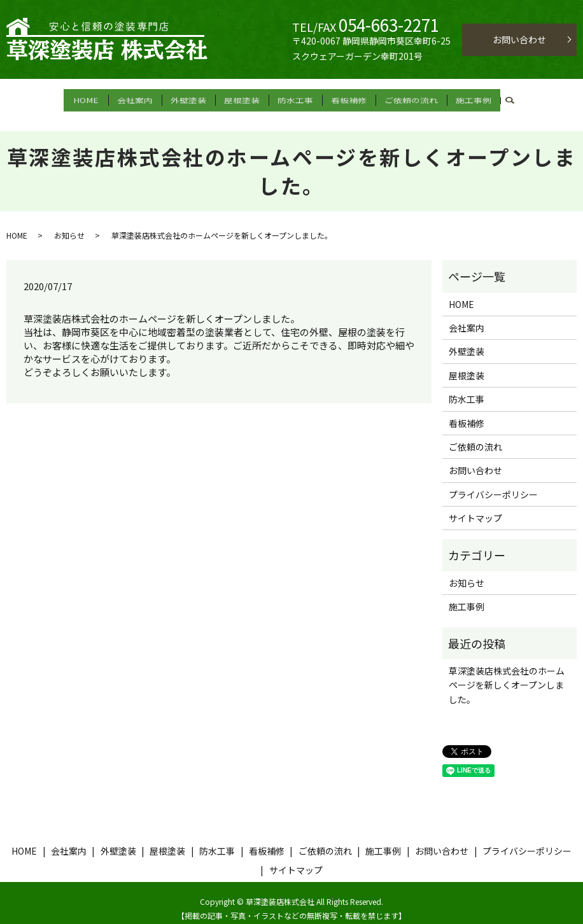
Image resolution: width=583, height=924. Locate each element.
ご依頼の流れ (415, 98)
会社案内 (139, 98)
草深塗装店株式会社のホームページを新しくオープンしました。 (507, 674)
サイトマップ (475, 507)
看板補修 (353, 98)
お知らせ (69, 224)
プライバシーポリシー (493, 483)
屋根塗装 (246, 98)
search (514, 99)
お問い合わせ (519, 39)
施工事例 (477, 98)
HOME (86, 98)
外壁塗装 (192, 98)
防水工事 (299, 98)
